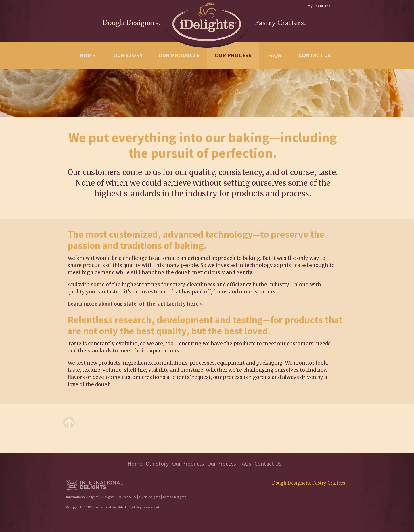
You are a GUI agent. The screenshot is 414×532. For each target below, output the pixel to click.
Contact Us (315, 55)
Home (87, 55)
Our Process (233, 55)
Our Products (179, 55)
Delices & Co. (127, 497)
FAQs (275, 55)
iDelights (108, 497)
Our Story (128, 55)
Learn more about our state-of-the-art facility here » (135, 304)
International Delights (82, 497)
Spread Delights (175, 497)
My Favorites (319, 6)
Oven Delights (149, 497)
